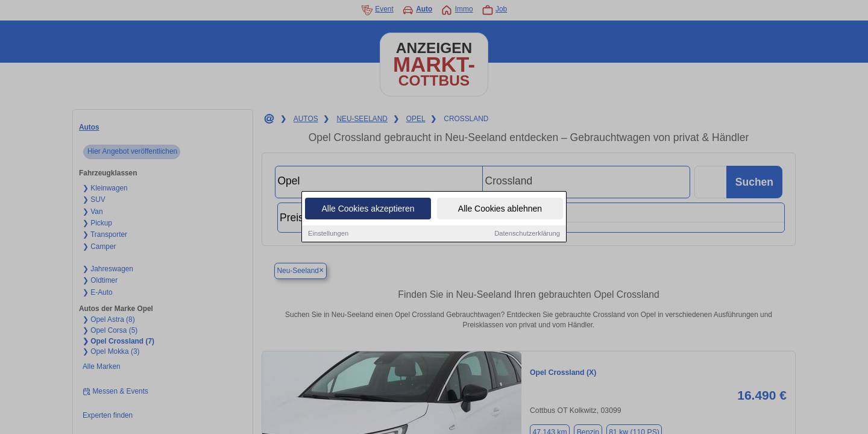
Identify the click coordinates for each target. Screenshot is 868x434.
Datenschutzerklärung (527, 234)
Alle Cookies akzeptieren (368, 209)
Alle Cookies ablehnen (500, 209)
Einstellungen (328, 234)
